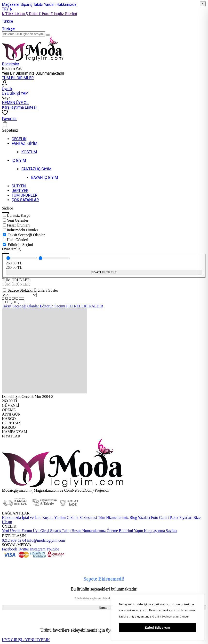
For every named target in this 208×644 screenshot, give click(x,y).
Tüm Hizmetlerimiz (113, 518)
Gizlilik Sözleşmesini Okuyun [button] (171, 616)
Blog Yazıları (139, 518)
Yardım (50, 4)
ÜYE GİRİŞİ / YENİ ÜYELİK (26, 640)
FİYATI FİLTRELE (104, 272)
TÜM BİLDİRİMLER (18, 78)
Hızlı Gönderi (17, 240)
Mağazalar (11, 4)
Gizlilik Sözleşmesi (81, 518)
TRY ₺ (7, 9)
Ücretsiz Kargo (19, 215)
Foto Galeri (159, 518)
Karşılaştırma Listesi (20, 107)
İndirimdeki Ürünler (22, 230)
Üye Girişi (41, 531)
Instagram (37, 549)
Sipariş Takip (60, 531)
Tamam (104, 608)
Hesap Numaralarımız (88, 531)
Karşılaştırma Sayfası (160, 531)
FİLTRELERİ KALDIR (85, 306)
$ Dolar (32, 14)
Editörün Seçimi (20, 245)
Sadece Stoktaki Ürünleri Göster (33, 290)
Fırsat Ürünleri (18, 225)
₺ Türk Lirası (14, 14)
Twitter (23, 549)
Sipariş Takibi (32, 4)
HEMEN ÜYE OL (15, 103)
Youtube (52, 549)
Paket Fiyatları (181, 518)
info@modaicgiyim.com (46, 540)
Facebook (9, 549)
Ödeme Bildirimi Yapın (124, 531)
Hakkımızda (66, 4)
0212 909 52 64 (14, 540)
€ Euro (45, 14)
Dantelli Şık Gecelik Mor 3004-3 (28, 396)
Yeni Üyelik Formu (17, 531)
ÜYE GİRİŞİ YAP (15, 93)
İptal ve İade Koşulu (37, 518)
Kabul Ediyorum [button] (158, 627)
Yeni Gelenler (18, 220)
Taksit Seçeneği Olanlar (26, 235)
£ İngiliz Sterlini (64, 14)
